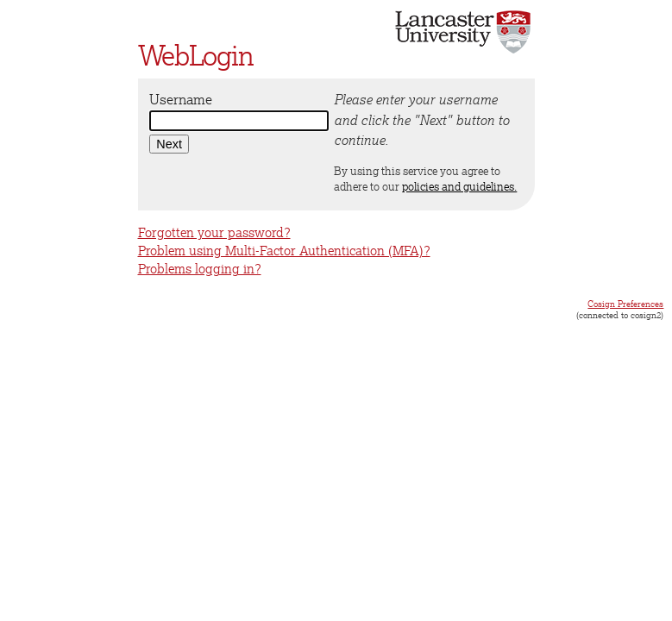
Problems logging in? (200, 269)
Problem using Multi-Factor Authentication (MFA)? (284, 251)
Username (181, 99)
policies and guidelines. (459, 186)
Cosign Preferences (625, 304)
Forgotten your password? (214, 232)
